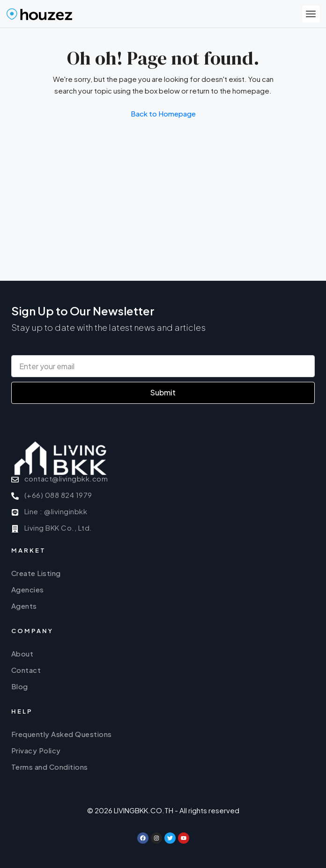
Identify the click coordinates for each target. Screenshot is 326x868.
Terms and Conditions (50, 767)
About (22, 653)
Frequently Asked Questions (62, 734)
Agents (24, 606)
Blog (20, 686)
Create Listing (36, 573)
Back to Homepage (163, 113)
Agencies (28, 589)
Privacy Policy (36, 750)
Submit (163, 392)
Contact (26, 670)
